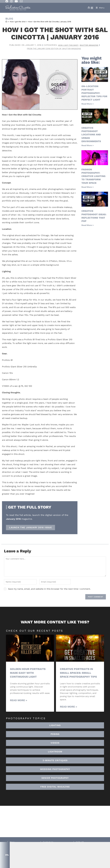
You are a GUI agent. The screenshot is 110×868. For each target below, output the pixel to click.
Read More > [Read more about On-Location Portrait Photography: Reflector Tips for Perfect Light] (88, 104)
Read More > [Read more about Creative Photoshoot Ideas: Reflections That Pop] (88, 226)
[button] (55, 752)
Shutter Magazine (90, 45)
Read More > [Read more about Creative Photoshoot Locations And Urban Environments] (88, 146)
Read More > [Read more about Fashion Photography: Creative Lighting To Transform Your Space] (88, 187)
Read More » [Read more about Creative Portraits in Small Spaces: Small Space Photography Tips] (68, 707)
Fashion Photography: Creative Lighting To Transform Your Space (93, 176)
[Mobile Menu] (99, 8)
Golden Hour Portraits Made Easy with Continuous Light (29, 673)
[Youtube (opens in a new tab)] (16, 1)
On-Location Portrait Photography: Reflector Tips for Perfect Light (94, 93)
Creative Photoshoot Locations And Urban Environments (91, 135)
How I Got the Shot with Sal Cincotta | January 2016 (50, 22)
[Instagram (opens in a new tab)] (11, 1)
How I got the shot (67, 45)
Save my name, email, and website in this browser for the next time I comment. (49, 589)
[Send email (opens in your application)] (21, 1)
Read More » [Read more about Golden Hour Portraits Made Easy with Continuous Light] (19, 701)
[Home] (6, 22)
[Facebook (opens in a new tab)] (7, 1)
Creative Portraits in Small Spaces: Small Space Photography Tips (79, 673)
